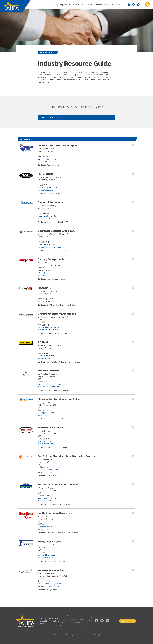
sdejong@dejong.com (46, 273)
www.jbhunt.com (44, 358)
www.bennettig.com (46, 219)
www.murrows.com (45, 444)
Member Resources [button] (112, 5)
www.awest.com (44, 161)
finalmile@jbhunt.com (46, 356)
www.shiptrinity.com (46, 558)
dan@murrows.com (45, 441)
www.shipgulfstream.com (48, 330)
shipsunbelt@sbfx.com (47, 527)
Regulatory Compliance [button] (59, 5)
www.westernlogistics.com (48, 586)
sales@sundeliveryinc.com (48, 470)
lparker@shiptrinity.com (47, 555)
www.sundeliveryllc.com (47, 472)
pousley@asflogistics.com (48, 187)
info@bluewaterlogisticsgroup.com (51, 244)
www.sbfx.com (44, 529)
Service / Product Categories (52, 117)
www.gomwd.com (45, 415)
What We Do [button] (87, 5)
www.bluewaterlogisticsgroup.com (51, 247)
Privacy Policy (99, 635)
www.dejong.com (45, 275)
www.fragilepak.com (46, 301)
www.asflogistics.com (46, 190)
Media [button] (75, 5)
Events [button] (99, 5)
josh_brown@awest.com (47, 159)
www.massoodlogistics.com (49, 387)
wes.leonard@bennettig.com (49, 216)
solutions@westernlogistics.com (50, 584)
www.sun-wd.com (45, 501)
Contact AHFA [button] (127, 621)
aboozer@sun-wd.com (47, 498)
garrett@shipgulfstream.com (49, 327)
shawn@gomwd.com (46, 413)
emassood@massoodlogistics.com (52, 384)
